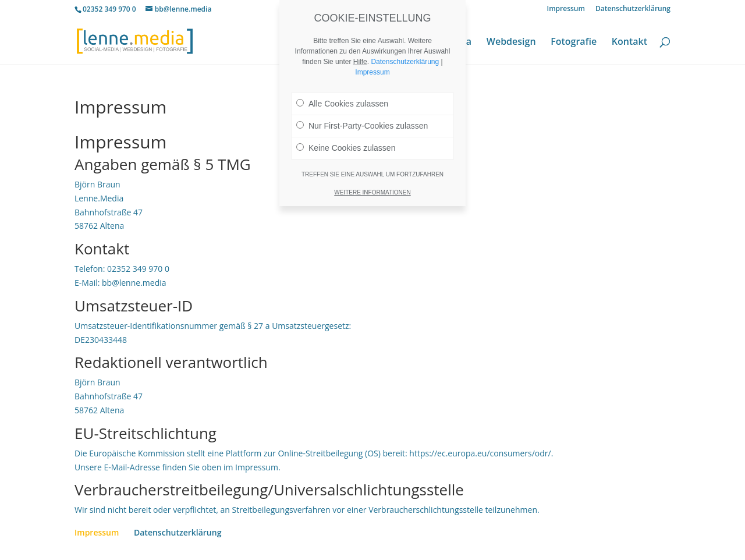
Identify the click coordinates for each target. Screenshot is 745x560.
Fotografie (574, 42)
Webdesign (511, 42)
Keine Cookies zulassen (346, 148)
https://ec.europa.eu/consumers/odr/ (480, 453)
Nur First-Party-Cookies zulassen (362, 126)
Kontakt (629, 42)
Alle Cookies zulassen (342, 104)
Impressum (566, 9)
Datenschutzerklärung (633, 9)
